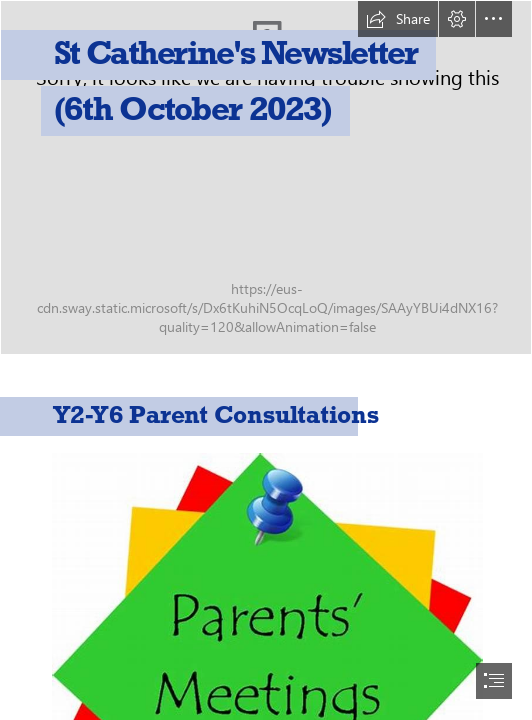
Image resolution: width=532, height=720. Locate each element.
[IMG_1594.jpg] (266, 177)
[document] (266, 360)
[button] (398, 19)
